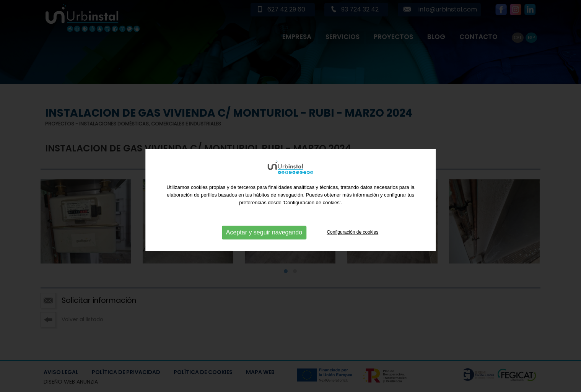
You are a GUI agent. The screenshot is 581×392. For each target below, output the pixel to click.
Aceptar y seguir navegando (264, 252)
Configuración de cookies (352, 252)
